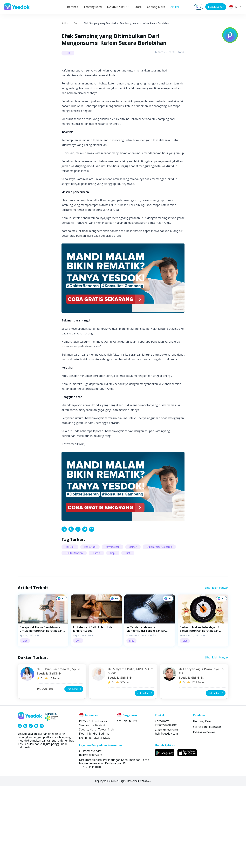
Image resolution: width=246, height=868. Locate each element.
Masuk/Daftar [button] (216, 7)
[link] (64, 611)
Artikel (175, 7)
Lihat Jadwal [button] (74, 771)
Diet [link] (76, 23)
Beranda (73, 7)
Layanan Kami (118, 7)
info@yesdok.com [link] (166, 807)
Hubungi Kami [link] (202, 803)
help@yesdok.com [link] (166, 815)
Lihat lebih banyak (217, 670)
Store (138, 7)
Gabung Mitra (156, 7)
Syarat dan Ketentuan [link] (207, 809)
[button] (43, 702)
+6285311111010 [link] (90, 849)
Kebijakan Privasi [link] (204, 814)
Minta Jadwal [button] (145, 775)
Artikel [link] (65, 23)
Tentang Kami (93, 7)
